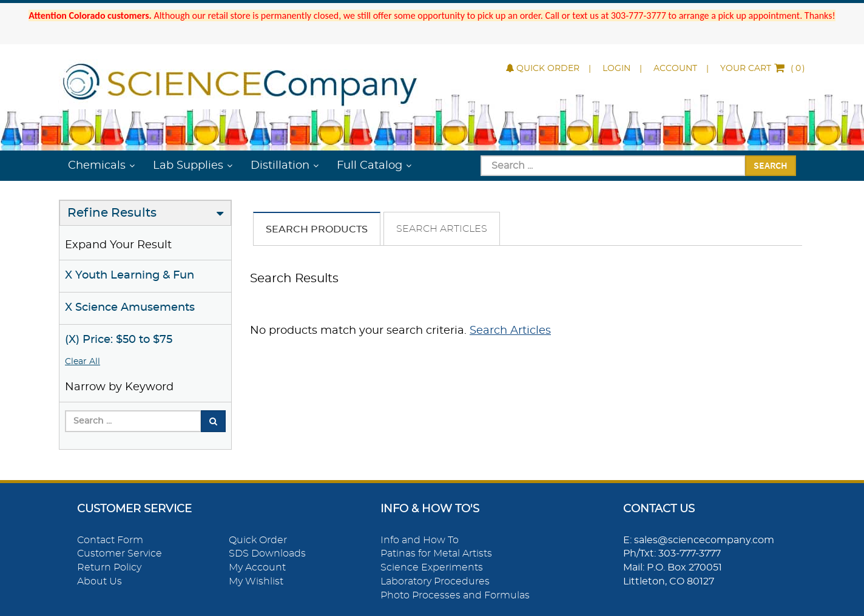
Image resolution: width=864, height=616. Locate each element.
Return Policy (109, 567)
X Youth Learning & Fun (130, 276)
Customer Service (120, 553)
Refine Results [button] (112, 213)
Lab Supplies (188, 166)
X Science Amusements (130, 308)
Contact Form (110, 540)
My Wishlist (256, 581)
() (763, 69)
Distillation (280, 166)
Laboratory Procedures (435, 581)
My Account (257, 567)
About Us (100, 581)
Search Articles (442, 229)
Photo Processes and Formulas (455, 595)
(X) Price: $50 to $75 (119, 340)
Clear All (83, 362)
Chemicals (97, 166)
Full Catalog (370, 166)
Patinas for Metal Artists (436, 553)
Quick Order (543, 69)
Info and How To (420, 540)
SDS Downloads (267, 553)
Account (675, 69)
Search (771, 165)
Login (616, 69)
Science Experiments (432, 567)
